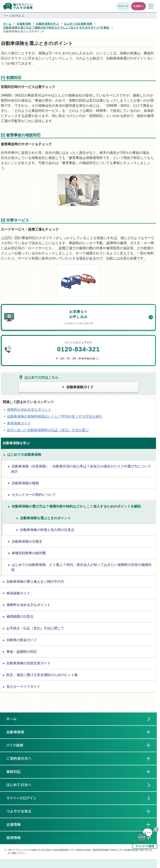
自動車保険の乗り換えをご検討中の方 (35, 582)
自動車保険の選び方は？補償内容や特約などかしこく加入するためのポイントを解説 (56, 27)
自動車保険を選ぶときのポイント (45, 518)
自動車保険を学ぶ (48, 24)
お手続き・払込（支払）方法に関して (35, 628)
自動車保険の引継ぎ (27, 541)
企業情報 (17, 824)
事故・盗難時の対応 (22, 652)
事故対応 (17, 771)
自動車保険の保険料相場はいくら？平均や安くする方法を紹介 (55, 416)
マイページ (123, 6)
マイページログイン (21, 798)
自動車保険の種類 (25, 483)
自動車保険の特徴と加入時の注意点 (47, 530)
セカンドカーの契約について (34, 495)
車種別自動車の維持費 (29, 553)
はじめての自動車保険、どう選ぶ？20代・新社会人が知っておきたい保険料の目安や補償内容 (81, 567)
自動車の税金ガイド (22, 640)
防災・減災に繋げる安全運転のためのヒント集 (42, 675)
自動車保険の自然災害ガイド (28, 663)
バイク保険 (18, 745)
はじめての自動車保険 (78, 24)
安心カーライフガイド (23, 687)
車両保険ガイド (19, 423)
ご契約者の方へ (22, 758)
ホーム (7, 24)
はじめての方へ (19, 785)
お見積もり (138, 6)
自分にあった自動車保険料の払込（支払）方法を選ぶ (48, 430)
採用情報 (17, 838)
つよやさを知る (22, 811)
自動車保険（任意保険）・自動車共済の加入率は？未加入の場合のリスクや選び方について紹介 (81, 469)
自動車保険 (24, 24)
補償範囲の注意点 (20, 616)
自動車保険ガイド (80, 387)
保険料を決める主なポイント (29, 410)
